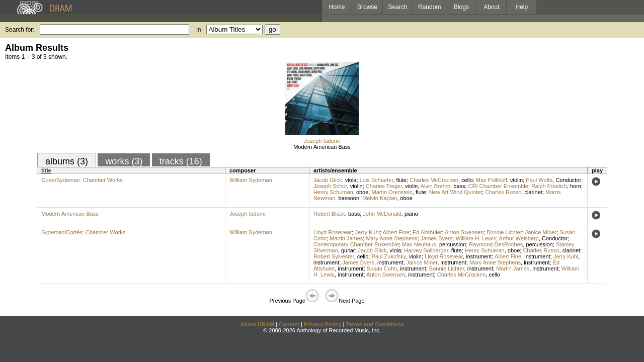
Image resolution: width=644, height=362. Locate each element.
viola (351, 180)
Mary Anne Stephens (391, 238)
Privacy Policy (323, 324)
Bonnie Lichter (504, 232)
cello (467, 180)
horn (576, 186)
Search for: (20, 30)
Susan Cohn (382, 268)
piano (411, 214)
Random (429, 7)
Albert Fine (396, 232)
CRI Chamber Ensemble (498, 186)
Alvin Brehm (435, 186)
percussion (453, 244)
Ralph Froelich (549, 186)
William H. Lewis (476, 238)
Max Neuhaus (419, 244)
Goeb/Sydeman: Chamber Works (82, 180)
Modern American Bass (322, 147)
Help (522, 7)
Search (398, 7)
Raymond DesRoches (496, 244)
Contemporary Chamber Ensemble (356, 244)
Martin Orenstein (392, 192)
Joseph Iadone (322, 141)
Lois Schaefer (377, 180)
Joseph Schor (330, 186)
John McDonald (382, 214)
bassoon (349, 198)
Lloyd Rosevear (333, 232)
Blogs (461, 7)
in (198, 30)
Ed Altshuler (427, 232)
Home (337, 7)
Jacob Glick (328, 180)
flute (401, 180)
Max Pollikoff (492, 180)
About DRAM (257, 324)
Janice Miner (541, 232)
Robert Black (329, 214)
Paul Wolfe (539, 180)
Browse (367, 7)
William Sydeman (251, 180)
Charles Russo (503, 192)
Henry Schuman (333, 192)
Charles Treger (384, 186)
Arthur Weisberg (519, 238)
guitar (348, 250)
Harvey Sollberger (426, 250)
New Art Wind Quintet (456, 192)
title (46, 170)
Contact (289, 324)
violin (516, 180)
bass (459, 186)
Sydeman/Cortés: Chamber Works (83, 232)
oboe (362, 192)
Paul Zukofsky (388, 256)
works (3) (124, 161)
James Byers (437, 238)
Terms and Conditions (375, 324)
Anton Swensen (464, 232)
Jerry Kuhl (367, 232)
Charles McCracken (434, 180)
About (491, 7)
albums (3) (67, 161)
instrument (479, 256)
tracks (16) (181, 161)
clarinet (533, 192)
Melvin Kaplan (380, 198)
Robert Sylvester (334, 256)
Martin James (346, 238)
